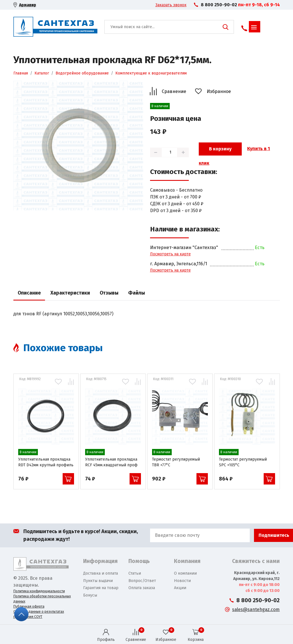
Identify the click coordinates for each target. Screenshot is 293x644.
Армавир (28, 5)
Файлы (137, 293)
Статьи (135, 573)
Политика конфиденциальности (39, 591)
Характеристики (70, 293)
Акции (180, 588)
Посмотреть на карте (170, 254)
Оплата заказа (142, 588)
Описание (29, 293)
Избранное (219, 91)
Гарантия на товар (101, 588)
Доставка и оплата (101, 573)
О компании (185, 573)
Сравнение (174, 91)
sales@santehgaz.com (256, 609)
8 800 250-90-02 (219, 5)
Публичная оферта (29, 606)
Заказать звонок (171, 5)
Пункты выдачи (98, 581)
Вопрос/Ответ (142, 581)
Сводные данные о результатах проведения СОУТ (39, 614)
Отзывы (109, 293)
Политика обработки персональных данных (42, 599)
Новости (182, 581)
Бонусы (90, 595)
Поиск (226, 27)
